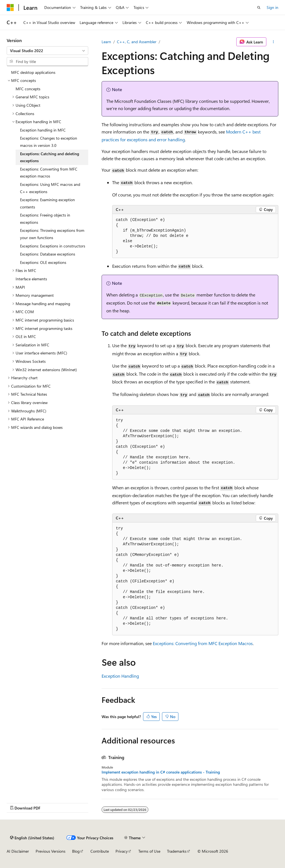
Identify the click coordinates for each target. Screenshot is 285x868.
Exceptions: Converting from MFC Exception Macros (203, 643)
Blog (76, 851)
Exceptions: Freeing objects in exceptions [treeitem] (45, 219)
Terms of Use (149, 851)
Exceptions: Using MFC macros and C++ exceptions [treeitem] (50, 188)
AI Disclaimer (18, 851)
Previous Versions (51, 851)
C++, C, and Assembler (137, 42)
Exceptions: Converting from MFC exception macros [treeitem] (49, 173)
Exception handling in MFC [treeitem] (43, 130)
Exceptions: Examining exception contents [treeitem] (47, 203)
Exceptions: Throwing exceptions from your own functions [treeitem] (52, 234)
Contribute (100, 851)
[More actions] (273, 42)
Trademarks (177, 851)
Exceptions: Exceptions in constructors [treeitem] (53, 246)
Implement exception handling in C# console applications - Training (161, 772)
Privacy (122, 851)
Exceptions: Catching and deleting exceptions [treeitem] (50, 157)
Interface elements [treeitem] (31, 279)
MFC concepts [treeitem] (28, 89)
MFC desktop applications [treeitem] (33, 72)
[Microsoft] (10, 8)
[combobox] (47, 51)
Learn (106, 42)
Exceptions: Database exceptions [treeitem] (48, 254)
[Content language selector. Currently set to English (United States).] (32, 838)
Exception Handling (120, 676)
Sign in (272, 7)
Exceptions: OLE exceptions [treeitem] (43, 262)
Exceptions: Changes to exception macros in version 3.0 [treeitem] (49, 142)
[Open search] (259, 8)
